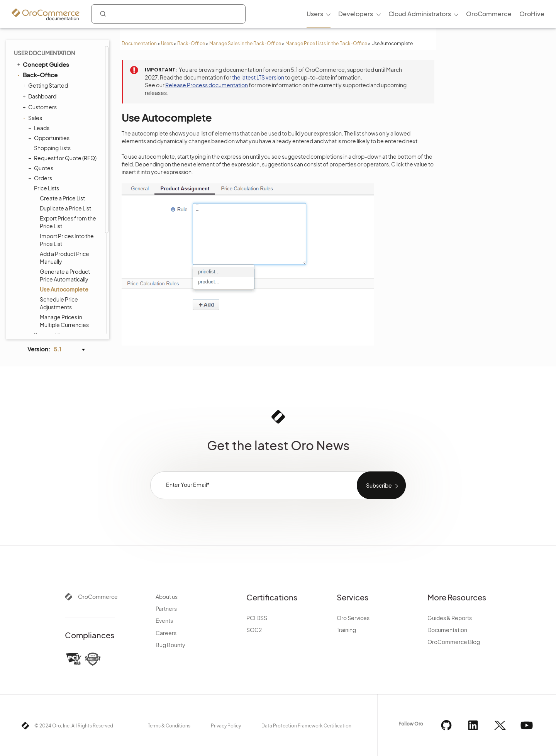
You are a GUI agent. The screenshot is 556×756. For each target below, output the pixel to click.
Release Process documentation (207, 85)
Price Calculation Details (64, 219)
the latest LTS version (258, 77)
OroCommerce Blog (454, 642)
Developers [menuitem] (356, 14)
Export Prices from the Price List (68, 68)
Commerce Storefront (50, 306)
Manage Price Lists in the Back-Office (326, 43)
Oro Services (353, 618)
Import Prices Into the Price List (67, 86)
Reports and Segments (55, 283)
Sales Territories (54, 191)
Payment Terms (53, 181)
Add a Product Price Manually (64, 103)
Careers (166, 633)
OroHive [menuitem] (532, 14)
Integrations (36, 316)
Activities (38, 273)
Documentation (139, 43)
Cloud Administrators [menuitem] (420, 14)
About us (167, 597)
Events (164, 620)
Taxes (33, 251)
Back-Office (191, 43)
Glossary (35, 327)
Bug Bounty (170, 645)
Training (346, 630)
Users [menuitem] (315, 14)
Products (38, 229)
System (36, 294)
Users (167, 43)
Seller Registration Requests (57, 205)
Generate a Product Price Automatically (65, 121)
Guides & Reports (450, 618)
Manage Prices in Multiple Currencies (64, 167)
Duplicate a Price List (65, 54)
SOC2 (254, 630)
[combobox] (168, 14)
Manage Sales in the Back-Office (245, 43)
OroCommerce (98, 597)
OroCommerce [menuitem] (489, 14)
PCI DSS (257, 618)
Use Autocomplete (64, 135)
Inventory (38, 262)
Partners (166, 609)
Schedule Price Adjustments (59, 149)
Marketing (39, 240)
